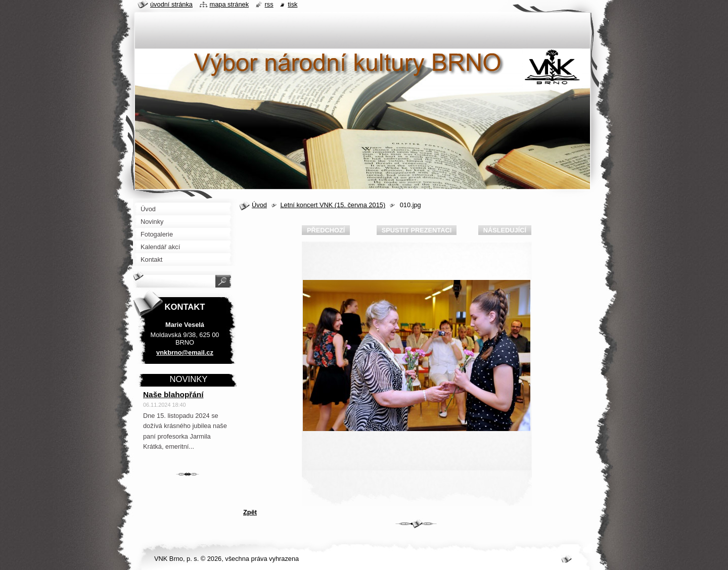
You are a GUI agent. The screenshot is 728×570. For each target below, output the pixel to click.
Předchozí (326, 230)
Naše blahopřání (173, 394)
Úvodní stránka (171, 4)
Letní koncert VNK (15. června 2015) (333, 205)
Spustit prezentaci (417, 230)
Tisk (292, 4)
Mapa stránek (230, 4)
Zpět (250, 512)
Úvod (259, 205)
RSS (269, 4)
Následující (505, 230)
